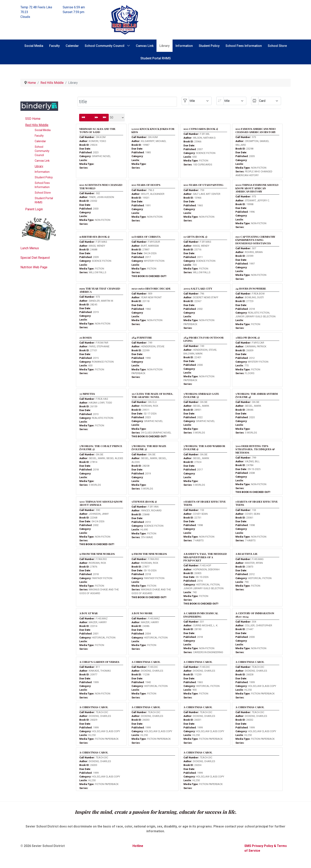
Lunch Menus (30, 248)
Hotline (138, 846)
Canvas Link (42, 161)
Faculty (39, 136)
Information (42, 172)
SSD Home (33, 119)
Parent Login (34, 209)
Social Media (43, 130)
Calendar (40, 141)
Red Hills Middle (37, 125)
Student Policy (44, 177)
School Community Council (42, 151)
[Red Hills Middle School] (124, 20)
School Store (43, 193)
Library (39, 166)
